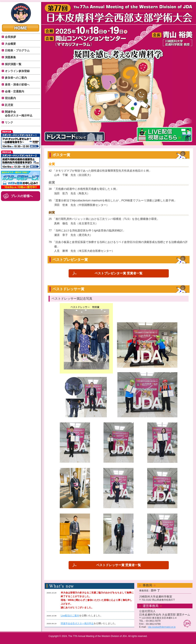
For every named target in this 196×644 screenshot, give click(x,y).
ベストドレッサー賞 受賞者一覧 (119, 565)
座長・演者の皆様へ (17, 85)
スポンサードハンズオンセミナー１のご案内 (21, 139)
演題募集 (10, 57)
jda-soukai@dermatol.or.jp (162, 627)
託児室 (9, 105)
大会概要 (10, 44)
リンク (9, 122)
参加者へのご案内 (16, 78)
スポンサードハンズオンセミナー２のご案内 (21, 160)
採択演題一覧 (13, 64)
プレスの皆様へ (22, 196)
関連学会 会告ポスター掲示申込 (19, 114)
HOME (21, 28)
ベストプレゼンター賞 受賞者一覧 (119, 273)
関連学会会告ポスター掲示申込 (77, 623)
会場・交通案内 (15, 91)
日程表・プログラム (17, 50)
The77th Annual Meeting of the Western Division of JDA (21, 13)
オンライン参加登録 (17, 71)
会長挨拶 (10, 37)
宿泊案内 (10, 98)
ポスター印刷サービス (21, 180)
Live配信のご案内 (70, 616)
